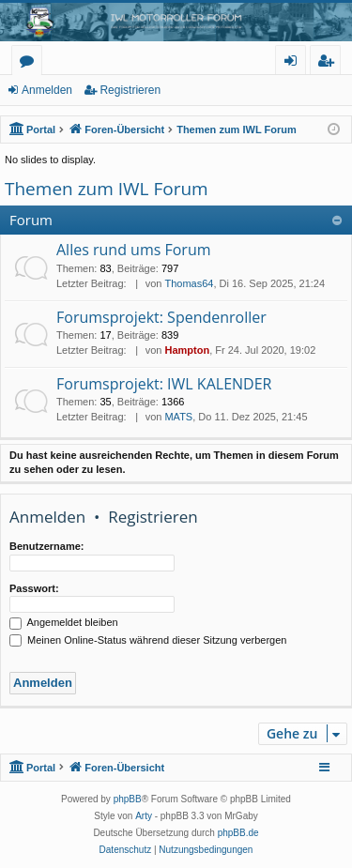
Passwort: (34, 588)
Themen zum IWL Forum (107, 189)
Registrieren (130, 90)
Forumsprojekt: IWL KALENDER (164, 384)
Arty (144, 816)
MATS (178, 417)
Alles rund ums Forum (134, 250)
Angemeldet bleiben (64, 622)
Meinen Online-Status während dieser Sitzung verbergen (148, 640)
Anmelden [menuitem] (296, 63)
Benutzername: (46, 546)
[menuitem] (126, 850)
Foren (31, 63)
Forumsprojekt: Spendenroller (161, 317)
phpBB (128, 799)
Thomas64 (189, 283)
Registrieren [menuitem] (329, 63)
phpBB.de (238, 833)
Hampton (187, 350)
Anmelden (47, 90)
